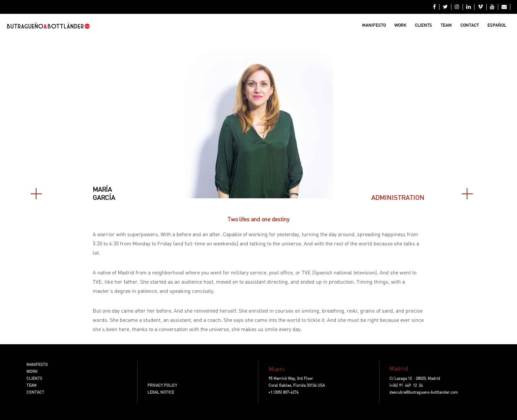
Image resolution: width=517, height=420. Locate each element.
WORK (32, 371)
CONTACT (35, 392)
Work (400, 25)
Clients (423, 25)
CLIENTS (34, 378)
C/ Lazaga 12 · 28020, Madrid (415, 378)
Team (446, 25)
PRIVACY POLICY (162, 385)
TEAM (31, 385)
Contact (470, 25)
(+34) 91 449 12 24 (406, 385)
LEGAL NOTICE (161, 392)
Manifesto (374, 25)
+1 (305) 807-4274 (283, 392)
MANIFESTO (37, 364)
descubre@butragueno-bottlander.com (424, 392)
